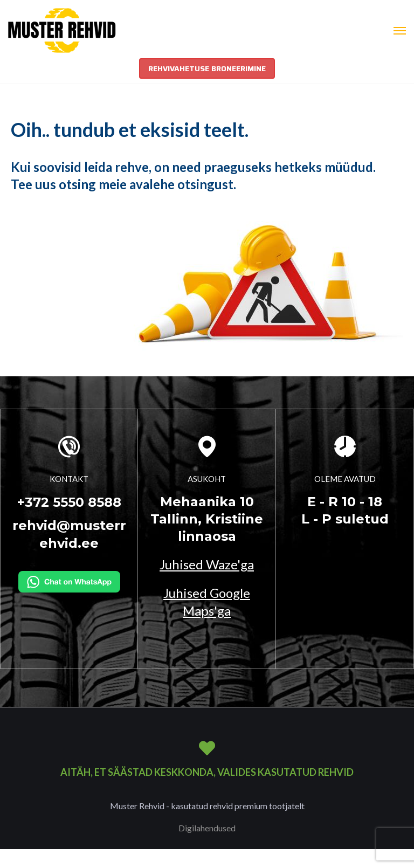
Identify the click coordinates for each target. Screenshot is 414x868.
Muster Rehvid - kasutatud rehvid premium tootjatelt (207, 806)
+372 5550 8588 (69, 502)
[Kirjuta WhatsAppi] (69, 580)
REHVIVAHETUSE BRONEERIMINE (207, 68)
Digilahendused (207, 828)
